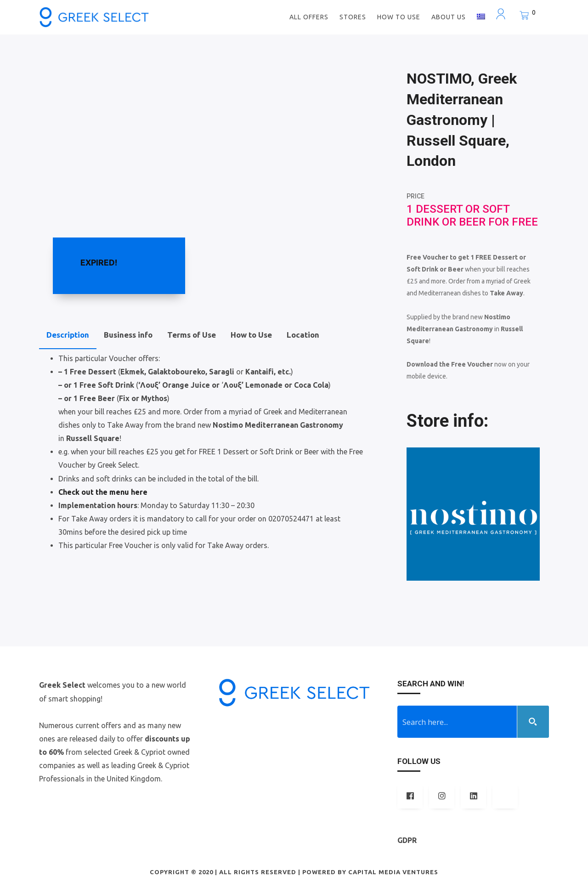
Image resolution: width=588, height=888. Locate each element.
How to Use (251, 335)
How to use (399, 17)
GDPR (407, 840)
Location (303, 335)
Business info (128, 335)
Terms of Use (192, 335)
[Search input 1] (458, 722)
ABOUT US (449, 17)
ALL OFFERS (309, 17)
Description (68, 335)
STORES (353, 17)
